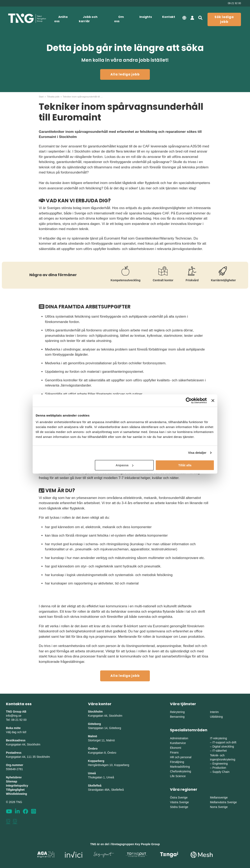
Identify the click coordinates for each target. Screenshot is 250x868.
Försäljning (177, 762)
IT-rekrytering (218, 738)
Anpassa (124, 465)
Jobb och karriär (88, 19)
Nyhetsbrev (14, 777)
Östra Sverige (179, 797)
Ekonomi (175, 748)
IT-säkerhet (220, 751)
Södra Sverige (179, 807)
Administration (179, 738)
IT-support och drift (224, 742)
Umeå (92, 773)
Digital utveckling (223, 746)
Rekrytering (177, 712)
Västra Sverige (179, 802)
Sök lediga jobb (224, 19)
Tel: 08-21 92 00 (16, 720)
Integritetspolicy (17, 786)
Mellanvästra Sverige (223, 802)
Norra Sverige (219, 807)
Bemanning (177, 717)
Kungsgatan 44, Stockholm (23, 744)
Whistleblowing (17, 794)
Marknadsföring (180, 767)
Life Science (178, 776)
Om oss (119, 19)
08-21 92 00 (234, 3)
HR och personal (181, 757)
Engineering (220, 764)
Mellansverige (219, 797)
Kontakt (169, 17)
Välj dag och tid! (16, 732)
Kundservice (178, 743)
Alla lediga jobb (125, 74)
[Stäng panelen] (213, 400)
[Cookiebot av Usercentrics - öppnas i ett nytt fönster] (189, 400)
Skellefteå (95, 786)
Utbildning (216, 717)
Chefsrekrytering (181, 771)
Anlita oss (61, 19)
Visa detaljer (197, 453)
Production (219, 768)
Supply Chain (221, 772)
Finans (174, 752)
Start (41, 97)
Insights (146, 17)
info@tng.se (14, 716)
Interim (214, 712)
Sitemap (11, 781)
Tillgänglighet (15, 790)
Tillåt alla (185, 465)
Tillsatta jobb (53, 97)
